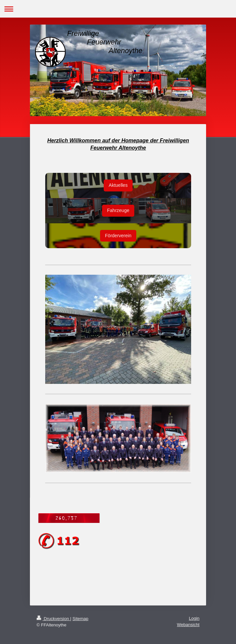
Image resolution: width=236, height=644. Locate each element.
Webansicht (188, 625)
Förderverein (118, 236)
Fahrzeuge (118, 210)
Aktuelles (118, 185)
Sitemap (80, 619)
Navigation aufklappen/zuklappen (118, 9)
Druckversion (53, 619)
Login (194, 618)
